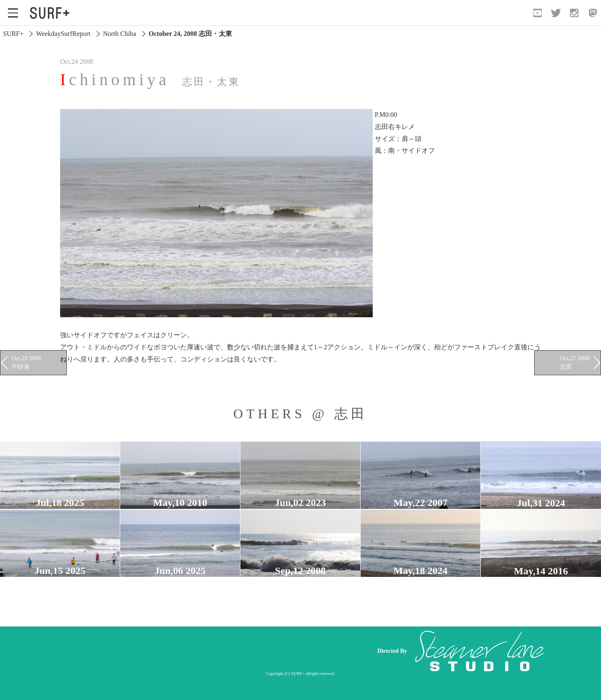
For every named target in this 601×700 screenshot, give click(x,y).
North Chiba (120, 34)
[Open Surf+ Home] (52, 13)
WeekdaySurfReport (63, 34)
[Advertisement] (209, 651)
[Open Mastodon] (593, 13)
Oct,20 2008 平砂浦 (26, 362)
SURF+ (13, 34)
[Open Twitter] (556, 13)
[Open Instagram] (574, 13)
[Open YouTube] (538, 13)
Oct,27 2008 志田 (575, 362)
